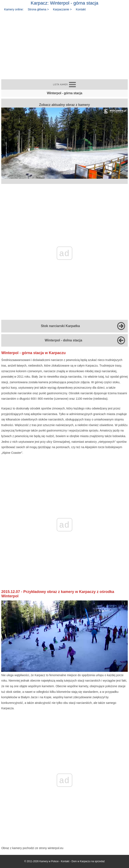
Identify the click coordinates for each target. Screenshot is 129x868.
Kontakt (81, 9)
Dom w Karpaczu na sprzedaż (88, 861)
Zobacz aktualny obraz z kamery (64, 141)
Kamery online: (14, 9)
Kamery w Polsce (49, 861)
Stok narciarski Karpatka (60, 326)
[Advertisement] (64, 44)
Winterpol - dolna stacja (63, 340)
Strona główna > (38, 9)
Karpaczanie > (62, 9)
